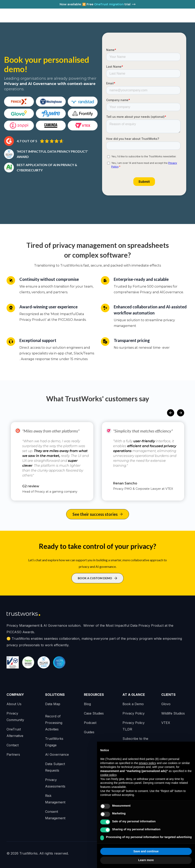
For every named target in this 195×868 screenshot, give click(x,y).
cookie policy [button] (108, 775)
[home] (22, 15)
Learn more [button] (146, 860)
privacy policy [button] (147, 763)
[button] (171, 413)
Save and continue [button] (146, 851)
